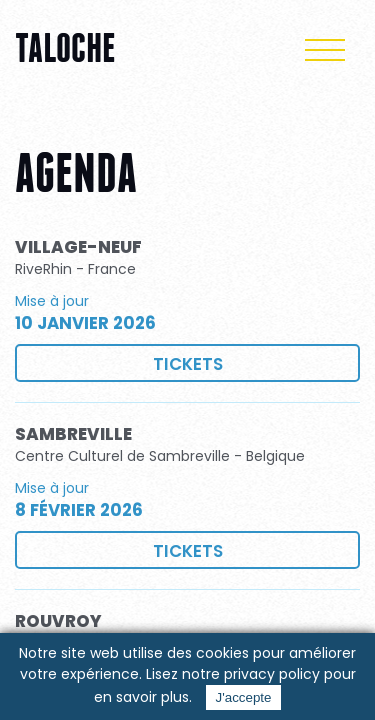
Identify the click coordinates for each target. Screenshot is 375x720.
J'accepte (244, 697)
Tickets (188, 364)
